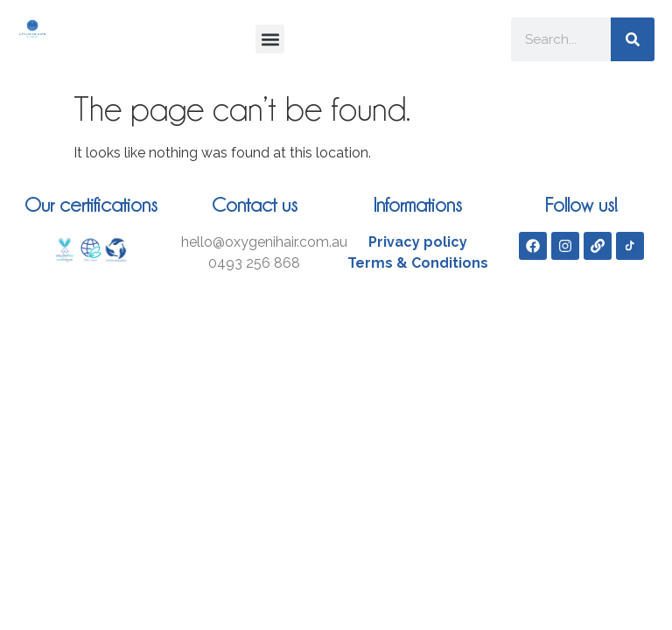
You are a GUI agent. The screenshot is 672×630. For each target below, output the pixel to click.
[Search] (633, 39)
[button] (270, 39)
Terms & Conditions (418, 263)
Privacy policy (418, 242)
